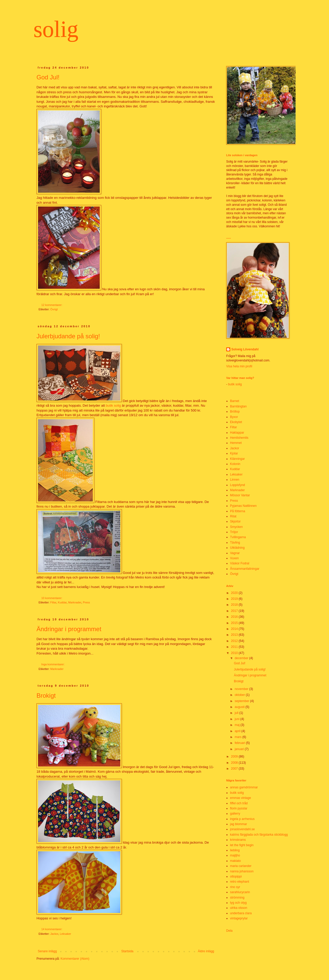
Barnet (235, 401)
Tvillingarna (238, 537)
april (238, 731)
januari (240, 749)
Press (86, 602)
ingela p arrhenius (242, 819)
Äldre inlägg (206, 951)
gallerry (235, 814)
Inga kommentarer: (53, 664)
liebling (235, 850)
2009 (235, 757)
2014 (235, 629)
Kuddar (62, 602)
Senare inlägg (47, 951)
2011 (235, 647)
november (242, 689)
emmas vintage (240, 798)
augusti (240, 707)
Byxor (234, 417)
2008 (235, 763)
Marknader (75, 602)
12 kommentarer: (52, 305)
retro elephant (240, 882)
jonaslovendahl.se (242, 829)
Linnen (235, 480)
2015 (235, 623)
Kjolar (234, 453)
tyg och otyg (238, 903)
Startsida (127, 951)
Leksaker (66, 934)
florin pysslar (239, 808)
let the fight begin (242, 845)
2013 (235, 635)
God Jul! (48, 77)
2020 (235, 593)
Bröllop (235, 412)
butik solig (113, 405)
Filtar (53, 602)
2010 (235, 653)
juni (237, 719)
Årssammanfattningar (245, 569)
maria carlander (241, 866)
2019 (235, 599)
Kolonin (235, 464)
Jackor (54, 934)
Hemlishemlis (239, 438)
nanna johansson (242, 871)
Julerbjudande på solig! (68, 336)
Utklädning (237, 548)
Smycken (236, 527)
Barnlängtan (238, 406)
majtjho (235, 855)
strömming (237, 898)
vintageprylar (239, 918)
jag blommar (239, 824)
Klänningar (237, 459)
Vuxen (234, 558)
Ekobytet (236, 422)
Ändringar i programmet (69, 629)
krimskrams (238, 840)
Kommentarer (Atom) (75, 959)
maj (238, 725)
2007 (235, 769)
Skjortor (235, 521)
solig (56, 29)
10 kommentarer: (52, 598)
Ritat (233, 516)
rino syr (235, 887)
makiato (235, 861)
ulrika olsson (239, 908)
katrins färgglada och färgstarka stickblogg (259, 835)
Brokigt (46, 696)
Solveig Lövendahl (245, 349)
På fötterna (238, 511)
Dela (229, 931)
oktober (240, 695)
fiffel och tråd (239, 803)
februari (240, 743)
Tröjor (234, 532)
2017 (235, 611)
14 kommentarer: (52, 929)
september (242, 701)
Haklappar (237, 433)
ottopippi (236, 876)
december (242, 658)
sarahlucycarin (240, 892)
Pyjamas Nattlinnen (243, 506)
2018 (235, 605)
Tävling (235, 543)
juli (237, 713)
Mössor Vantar (240, 495)
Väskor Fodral (240, 563)
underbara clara (241, 913)
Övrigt (54, 309)
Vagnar (235, 553)
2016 (235, 617)
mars (239, 737)
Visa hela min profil (239, 366)
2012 (235, 641)
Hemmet (236, 443)
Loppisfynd (237, 485)
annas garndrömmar (244, 787)
